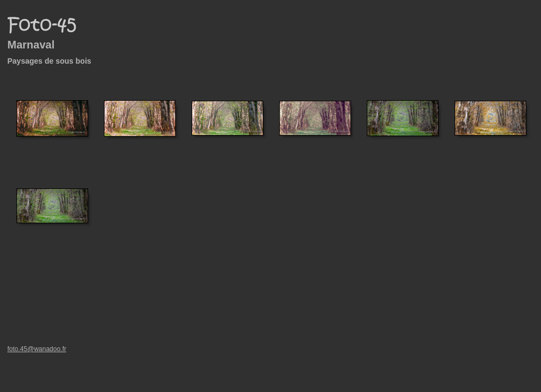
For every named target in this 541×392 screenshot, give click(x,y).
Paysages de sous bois (50, 61)
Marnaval (31, 45)
